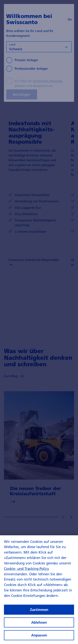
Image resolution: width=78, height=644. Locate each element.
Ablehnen (39, 626)
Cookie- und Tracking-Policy (27, 572)
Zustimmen (39, 613)
